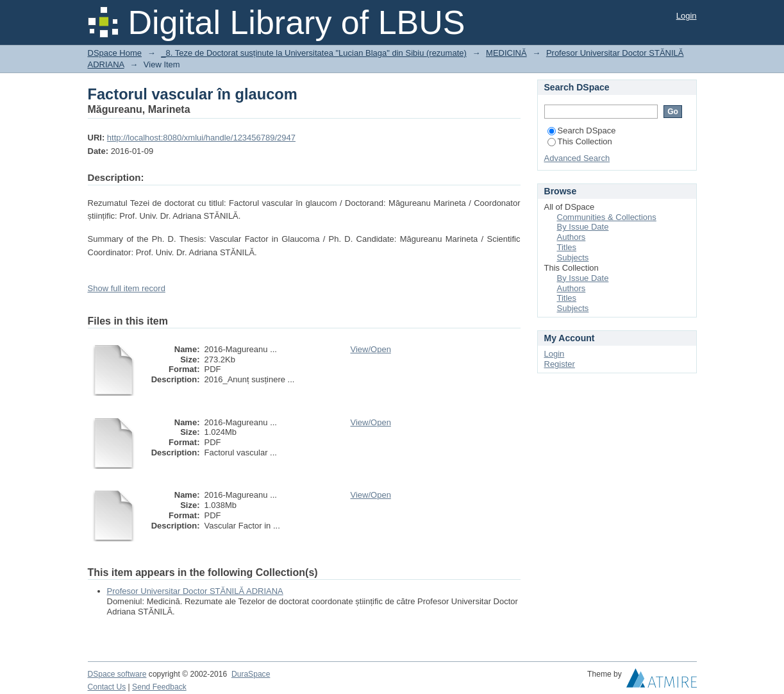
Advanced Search (577, 158)
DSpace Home (115, 53)
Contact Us (107, 687)
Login (687, 16)
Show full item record (127, 288)
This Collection (580, 141)
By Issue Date (583, 227)
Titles (567, 247)
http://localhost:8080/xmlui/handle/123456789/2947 (201, 138)
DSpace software (117, 674)
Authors (571, 237)
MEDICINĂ (506, 53)
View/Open (371, 349)
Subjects (573, 258)
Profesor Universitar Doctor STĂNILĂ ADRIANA (195, 591)
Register (560, 364)
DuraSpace (251, 674)
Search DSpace (582, 131)
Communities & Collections (607, 217)
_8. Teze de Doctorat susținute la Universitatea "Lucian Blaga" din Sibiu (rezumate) (314, 53)
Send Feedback (159, 687)
